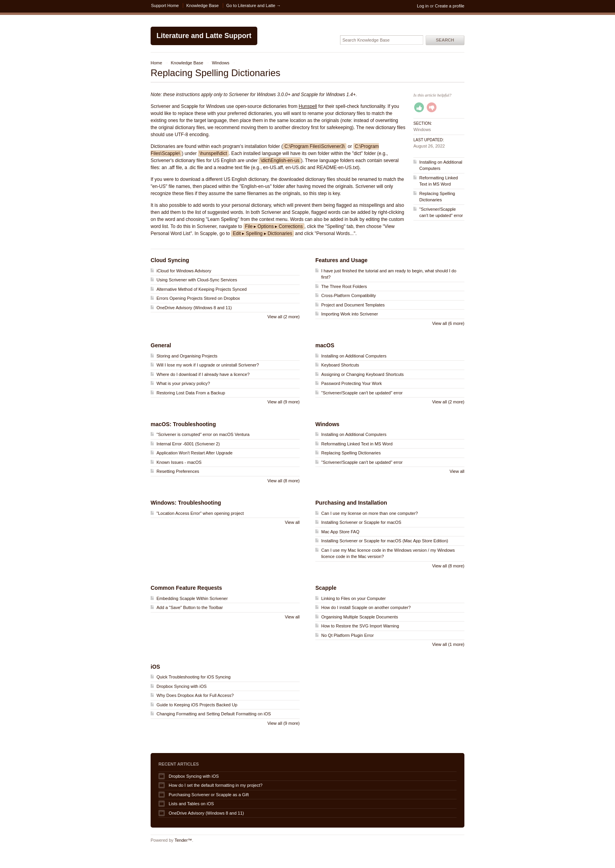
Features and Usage (341, 260)
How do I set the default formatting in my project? (216, 785)
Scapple (326, 588)
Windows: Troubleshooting (186, 503)
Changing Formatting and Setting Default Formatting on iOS (214, 714)
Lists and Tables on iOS (191, 804)
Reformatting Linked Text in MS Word (357, 444)
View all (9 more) (284, 402)
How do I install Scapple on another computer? (366, 607)
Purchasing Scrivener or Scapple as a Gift (209, 795)
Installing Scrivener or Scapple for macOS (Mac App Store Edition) (385, 541)
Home (156, 63)
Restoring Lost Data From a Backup (191, 393)
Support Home (165, 5)
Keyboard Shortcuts (340, 365)
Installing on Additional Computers (354, 356)
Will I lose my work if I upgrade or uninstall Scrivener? (208, 365)
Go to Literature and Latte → (254, 5)
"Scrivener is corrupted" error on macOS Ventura (203, 434)
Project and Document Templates (353, 305)
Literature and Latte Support (204, 36)
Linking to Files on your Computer (353, 598)
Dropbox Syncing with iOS (182, 686)
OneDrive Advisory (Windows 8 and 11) (194, 308)
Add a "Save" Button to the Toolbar (190, 607)
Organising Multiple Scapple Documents (360, 617)
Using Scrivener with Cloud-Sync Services (197, 280)
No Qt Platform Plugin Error (348, 635)
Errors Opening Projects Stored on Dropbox (198, 298)
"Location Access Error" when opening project (200, 513)
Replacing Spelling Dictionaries (351, 453)
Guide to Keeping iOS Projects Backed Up (197, 705)
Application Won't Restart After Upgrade (195, 453)
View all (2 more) (284, 317)
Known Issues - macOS (179, 462)
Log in (423, 6)
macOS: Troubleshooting (183, 424)
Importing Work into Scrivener (350, 314)
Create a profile (450, 6)
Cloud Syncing (170, 260)
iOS (155, 667)
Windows (221, 63)
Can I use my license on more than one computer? (369, 513)
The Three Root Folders (344, 286)
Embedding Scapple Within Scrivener (192, 598)
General (161, 345)
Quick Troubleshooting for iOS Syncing (194, 677)
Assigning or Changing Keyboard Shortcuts (362, 374)
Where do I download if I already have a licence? (203, 374)
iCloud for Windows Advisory (184, 271)
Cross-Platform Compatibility (348, 295)
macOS (325, 345)
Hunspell (308, 106)
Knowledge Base (203, 5)
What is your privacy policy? (183, 383)
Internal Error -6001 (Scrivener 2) (188, 444)
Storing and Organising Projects (187, 356)
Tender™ (183, 840)
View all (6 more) (448, 323)
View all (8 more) (284, 481)
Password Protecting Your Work (351, 383)
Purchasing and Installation (351, 503)
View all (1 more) (448, 644)
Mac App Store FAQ (340, 532)
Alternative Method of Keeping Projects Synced (202, 289)
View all (457, 471)
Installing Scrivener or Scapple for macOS (361, 522)
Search (445, 40)
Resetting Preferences (178, 471)
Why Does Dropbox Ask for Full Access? (195, 695)
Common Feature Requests (186, 588)
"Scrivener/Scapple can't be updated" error (362, 393)
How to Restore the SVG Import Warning (360, 626)
